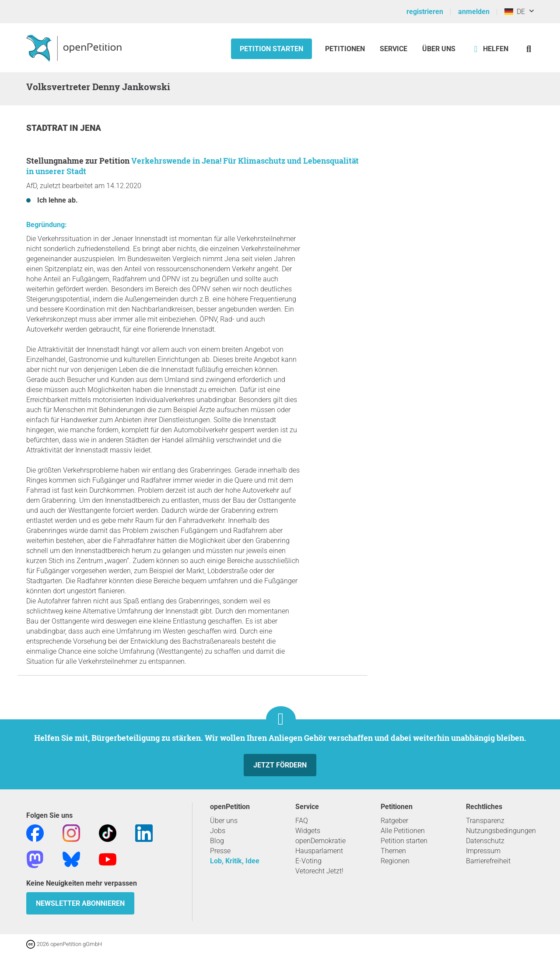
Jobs (218, 831)
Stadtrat (48, 128)
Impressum (483, 851)
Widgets (308, 831)
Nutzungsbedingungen (501, 831)
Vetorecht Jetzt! (319, 871)
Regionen (395, 861)
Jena (91, 128)
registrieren (425, 12)
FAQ (302, 821)
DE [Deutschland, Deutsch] (515, 12)
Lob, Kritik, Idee (235, 861)
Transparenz (485, 821)
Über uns (224, 821)
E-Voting (308, 861)
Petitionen (346, 49)
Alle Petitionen (403, 831)
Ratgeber (394, 821)
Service (394, 49)
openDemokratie (320, 841)
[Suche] (529, 49)
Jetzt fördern (280, 765)
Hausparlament (319, 851)
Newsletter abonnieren (80, 903)
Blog (217, 841)
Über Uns (439, 49)
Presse (220, 851)
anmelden (474, 12)
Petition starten (271, 49)
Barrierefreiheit (488, 861)
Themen (393, 851)
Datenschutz (485, 841)
